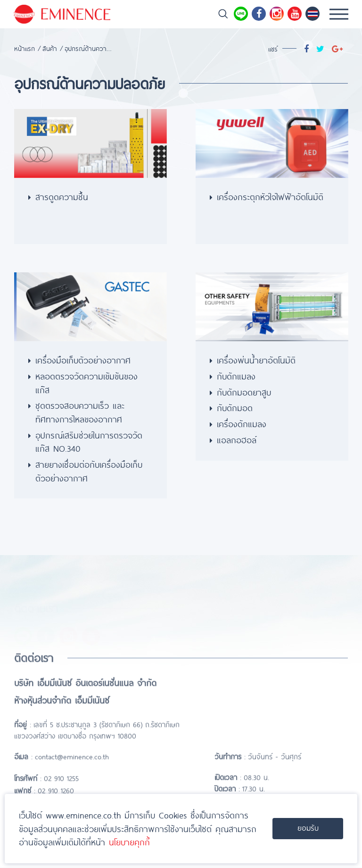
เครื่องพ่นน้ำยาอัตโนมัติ (256, 360)
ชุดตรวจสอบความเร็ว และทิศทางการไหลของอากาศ (80, 412)
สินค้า (50, 48)
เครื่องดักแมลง (242, 423)
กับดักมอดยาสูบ (244, 392)
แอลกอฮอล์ (237, 439)
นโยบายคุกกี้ (129, 842)
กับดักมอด (235, 407)
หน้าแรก (25, 48)
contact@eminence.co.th (72, 773)
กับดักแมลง (236, 376)
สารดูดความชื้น (62, 196)
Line (241, 14)
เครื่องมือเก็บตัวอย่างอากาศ (83, 360)
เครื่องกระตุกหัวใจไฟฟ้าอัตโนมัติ (270, 196)
